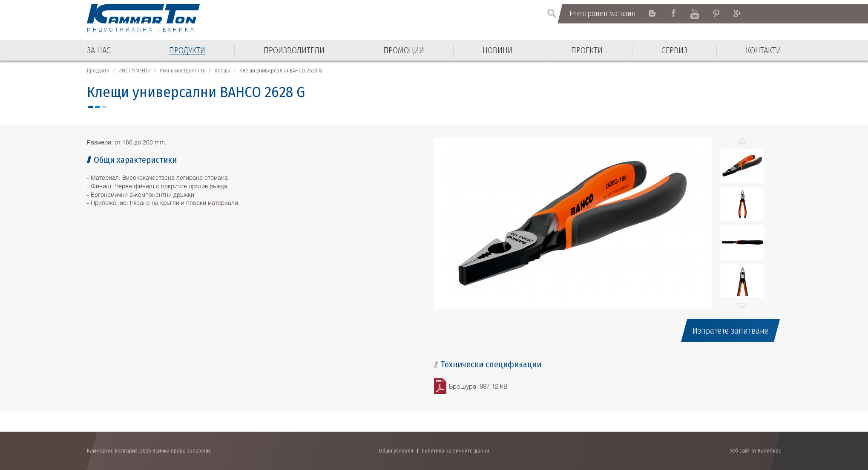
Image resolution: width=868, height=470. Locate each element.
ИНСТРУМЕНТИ (135, 71)
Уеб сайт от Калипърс (756, 451)
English (760, 14)
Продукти (98, 71)
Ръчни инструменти (183, 71)
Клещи (223, 71)
